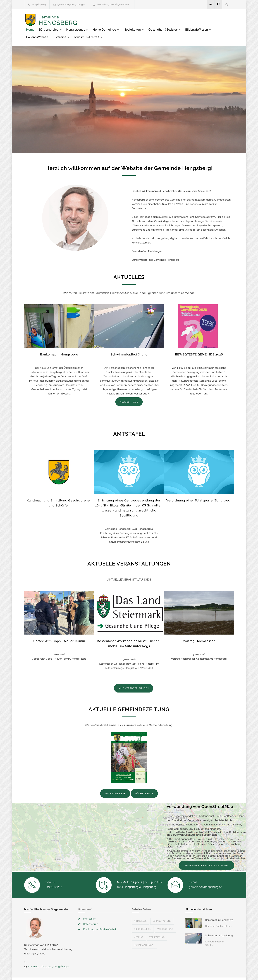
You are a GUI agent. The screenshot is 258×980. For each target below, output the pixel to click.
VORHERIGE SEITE (115, 781)
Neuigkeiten (191, 17)
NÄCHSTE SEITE (144, 781)
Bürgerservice (108, 17)
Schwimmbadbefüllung (129, 342)
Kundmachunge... (144, 933)
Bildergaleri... (143, 917)
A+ (211, 4)
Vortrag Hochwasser (199, 628)
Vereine (187, 24)
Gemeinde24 (99, 972)
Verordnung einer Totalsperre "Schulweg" (199, 488)
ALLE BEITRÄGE (129, 389)
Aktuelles (140, 909)
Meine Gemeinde (163, 17)
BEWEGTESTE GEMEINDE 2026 (199, 342)
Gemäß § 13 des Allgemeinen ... (114, 4)
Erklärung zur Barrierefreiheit (100, 917)
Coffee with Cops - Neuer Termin (59, 628)
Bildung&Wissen (133, 24)
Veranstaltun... (162, 909)
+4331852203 (39, 4)
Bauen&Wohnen (163, 24)
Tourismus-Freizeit (213, 24)
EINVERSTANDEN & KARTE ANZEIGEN (206, 853)
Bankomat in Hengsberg (59, 342)
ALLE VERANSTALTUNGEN (134, 676)
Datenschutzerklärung (176, 972)
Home (88, 17)
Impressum (90, 906)
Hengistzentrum (135, 17)
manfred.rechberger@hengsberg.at (49, 954)
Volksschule (165, 917)
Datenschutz (90, 911)
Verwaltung (157, 925)
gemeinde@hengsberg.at (71, 4)
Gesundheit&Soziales (100, 24)
